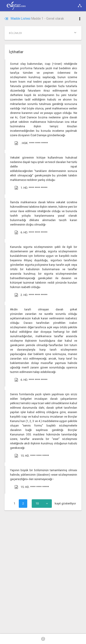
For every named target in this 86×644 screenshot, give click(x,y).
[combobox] (42, 504)
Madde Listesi (18, 19)
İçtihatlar (16, 52)
